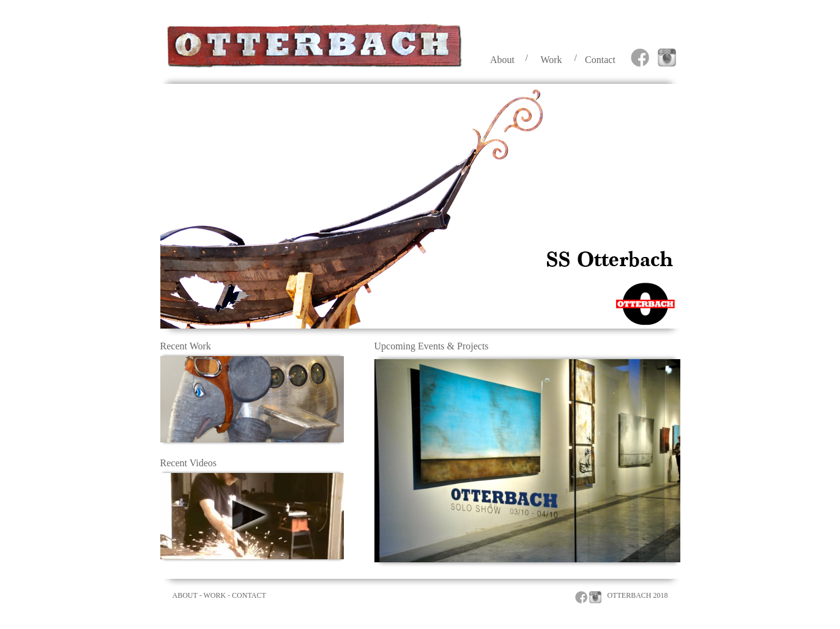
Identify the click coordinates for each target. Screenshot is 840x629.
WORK (214, 595)
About (502, 60)
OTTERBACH (630, 595)
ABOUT (185, 595)
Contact (600, 60)
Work (551, 60)
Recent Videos (189, 463)
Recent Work (186, 346)
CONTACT (249, 595)
